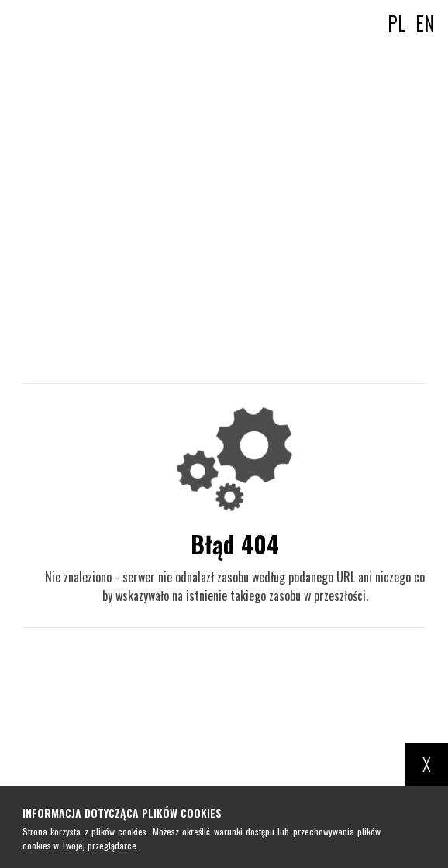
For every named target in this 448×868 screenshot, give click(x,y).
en (425, 23)
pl (397, 23)
